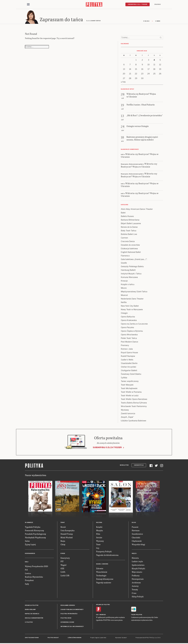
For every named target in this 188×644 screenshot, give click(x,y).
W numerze (29, 523)
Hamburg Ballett (128, 271)
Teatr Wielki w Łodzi (130, 396)
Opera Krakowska (129, 321)
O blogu (146, 22)
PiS (26, 570)
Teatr (98, 545)
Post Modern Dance (129, 342)
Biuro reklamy (30, 610)
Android (103, 615)
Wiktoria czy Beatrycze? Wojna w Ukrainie (140, 156)
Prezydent (29, 581)
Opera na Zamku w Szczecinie (134, 325)
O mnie (158, 22)
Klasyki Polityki (138, 569)
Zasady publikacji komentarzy (72, 610)
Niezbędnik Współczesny (35, 538)
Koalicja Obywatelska (34, 577)
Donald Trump (67, 535)
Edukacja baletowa (129, 249)
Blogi (134, 523)
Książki (99, 528)
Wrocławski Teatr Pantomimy (134, 407)
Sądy (27, 585)
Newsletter (124, 466)
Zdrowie (100, 569)
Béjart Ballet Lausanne (131, 224)
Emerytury (65, 559)
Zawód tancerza (128, 414)
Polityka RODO (66, 619)
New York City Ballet (130, 307)
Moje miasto (137, 573)
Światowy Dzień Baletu (131, 375)
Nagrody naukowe (104, 583)
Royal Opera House (129, 353)
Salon (27, 542)
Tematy (135, 590)
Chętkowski (137, 542)
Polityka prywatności (69, 614)
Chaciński (136, 538)
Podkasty (136, 576)
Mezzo (124, 289)
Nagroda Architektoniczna (107, 556)
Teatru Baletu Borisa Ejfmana (134, 403)
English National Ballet (131, 253)
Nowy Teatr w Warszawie (132, 310)
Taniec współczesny (130, 382)
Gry (98, 549)
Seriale (99, 538)
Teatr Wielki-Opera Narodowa (134, 400)
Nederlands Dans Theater (132, 299)
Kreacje (124, 282)
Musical (124, 296)
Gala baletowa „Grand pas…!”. (134, 260)
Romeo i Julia (127, 350)
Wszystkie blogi (138, 545)
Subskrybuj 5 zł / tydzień (138, 4)
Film (98, 535)
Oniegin (124, 314)
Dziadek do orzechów (130, 246)
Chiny (63, 545)
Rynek (63, 554)
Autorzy (135, 587)
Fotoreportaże (138, 580)
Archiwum (136, 583)
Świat (63, 523)
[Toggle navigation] (28, 5)
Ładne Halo (103, 638)
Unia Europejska (68, 531)
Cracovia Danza (128, 242)
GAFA (63, 573)
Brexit (63, 528)
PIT (62, 562)
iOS (97, 615)
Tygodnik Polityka (33, 528)
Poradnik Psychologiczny (35, 535)
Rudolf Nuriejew (128, 357)
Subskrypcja (139, 466)
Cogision (97, 638)
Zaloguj (158, 4)
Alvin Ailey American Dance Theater (137, 210)
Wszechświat (102, 573)
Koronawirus (30, 554)
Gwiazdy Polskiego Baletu (132, 267)
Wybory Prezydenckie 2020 (36, 567)
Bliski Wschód (67, 538)
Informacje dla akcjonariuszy (72, 627)
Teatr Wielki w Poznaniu (131, 393)
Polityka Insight (53, 638)
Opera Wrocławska (129, 335)
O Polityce (29, 623)
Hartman (136, 531)
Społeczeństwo (138, 566)
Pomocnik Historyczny (34, 531)
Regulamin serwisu (68, 606)
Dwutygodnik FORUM (32, 638)
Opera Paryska (127, 328)
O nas (134, 594)
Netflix (124, 303)
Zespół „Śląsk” (127, 418)
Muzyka (100, 531)
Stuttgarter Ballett (129, 371)
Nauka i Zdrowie (102, 565)
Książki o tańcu (128, 285)
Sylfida (124, 378)
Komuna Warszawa (129, 278)
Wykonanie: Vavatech (121, 638)
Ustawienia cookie (67, 623)
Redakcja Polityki (32, 606)
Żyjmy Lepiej (30, 545)
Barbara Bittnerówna (130, 221)
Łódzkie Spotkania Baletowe (134, 421)
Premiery (125, 346)
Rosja (63, 542)
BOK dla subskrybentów (34, 619)
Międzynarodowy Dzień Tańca (134, 292)
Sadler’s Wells (127, 360)
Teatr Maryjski (127, 386)
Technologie (101, 576)
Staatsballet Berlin (129, 364)
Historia (135, 559)
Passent (135, 528)
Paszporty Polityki (104, 552)
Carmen (124, 239)
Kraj (27, 563)
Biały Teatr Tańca (129, 231)
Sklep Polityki (138, 597)
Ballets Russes (127, 217)
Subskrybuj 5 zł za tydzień (107, 448)
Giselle (124, 264)
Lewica (28, 574)
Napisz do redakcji (32, 614)
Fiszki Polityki (137, 615)
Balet (123, 213)
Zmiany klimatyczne (105, 580)
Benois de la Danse (129, 228)
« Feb (123, 83)
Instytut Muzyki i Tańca (131, 274)
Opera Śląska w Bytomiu (132, 332)
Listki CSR (65, 576)
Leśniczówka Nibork (75, 638)
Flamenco (125, 256)
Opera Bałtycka (128, 317)
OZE (62, 569)
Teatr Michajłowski (129, 389)
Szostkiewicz (137, 535)
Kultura (99, 523)
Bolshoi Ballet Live (129, 235)
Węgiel (63, 566)
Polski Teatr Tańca (129, 339)
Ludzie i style (137, 562)
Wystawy (125, 411)
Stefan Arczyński (128, 368)
